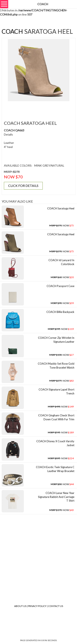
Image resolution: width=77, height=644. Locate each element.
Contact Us (56, 606)
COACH (12, 31)
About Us (20, 606)
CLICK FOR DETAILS (23, 186)
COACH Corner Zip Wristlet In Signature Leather (56, 340)
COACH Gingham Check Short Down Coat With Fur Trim (56, 417)
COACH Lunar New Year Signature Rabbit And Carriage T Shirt (56, 497)
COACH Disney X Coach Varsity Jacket (55, 443)
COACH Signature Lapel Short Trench (56, 391)
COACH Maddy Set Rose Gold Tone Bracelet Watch (56, 366)
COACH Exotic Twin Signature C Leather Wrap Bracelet (55, 469)
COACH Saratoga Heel (61, 208)
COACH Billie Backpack (60, 312)
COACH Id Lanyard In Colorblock (61, 262)
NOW (61, 225)
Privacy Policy (37, 606)
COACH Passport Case (60, 286)
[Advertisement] (40, 108)
